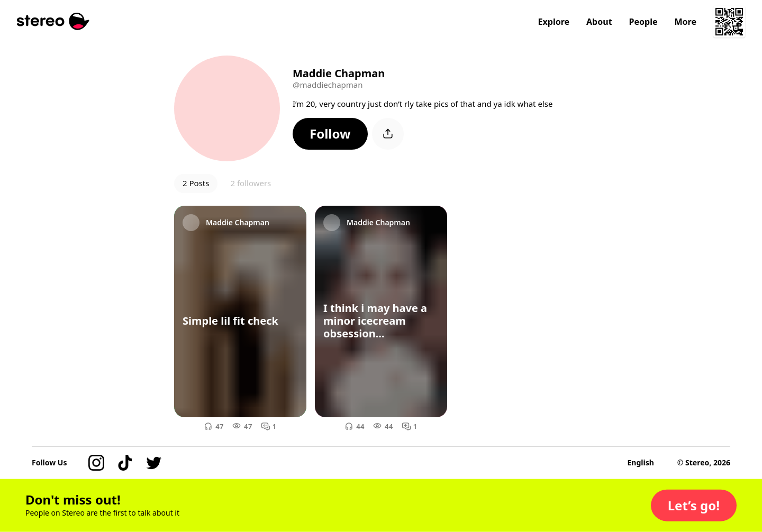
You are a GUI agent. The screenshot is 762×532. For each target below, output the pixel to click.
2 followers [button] (251, 183)
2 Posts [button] (196, 183)
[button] (330, 134)
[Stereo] (53, 21)
